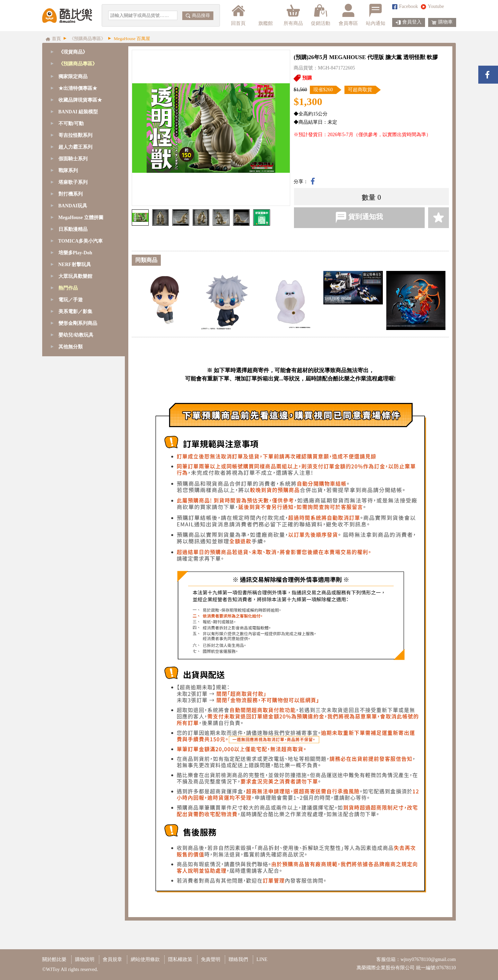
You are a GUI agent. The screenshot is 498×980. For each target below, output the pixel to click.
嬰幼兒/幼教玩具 (76, 522)
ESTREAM (71, 146)
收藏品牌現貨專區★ (80, 287)
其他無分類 (71, 534)
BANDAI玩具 (73, 393)
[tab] (84, 64)
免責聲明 (211, 959)
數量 (369, 197)
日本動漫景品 (74, 228)
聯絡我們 (238, 959)
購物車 (442, 22)
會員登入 (409, 22)
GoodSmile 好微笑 (78, 76)
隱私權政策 (180, 959)
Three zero (70, 158)
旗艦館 (265, 15)
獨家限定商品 (73, 263)
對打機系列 (71, 381)
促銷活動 (321, 15)
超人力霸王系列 (75, 334)
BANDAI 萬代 (74, 216)
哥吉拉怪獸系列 (75, 322)
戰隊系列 (68, 357)
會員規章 (112, 959)
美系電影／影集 (75, 498)
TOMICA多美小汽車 (80, 428)
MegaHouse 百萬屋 (79, 111)
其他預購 (69, 240)
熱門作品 (68, 475)
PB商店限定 (72, 193)
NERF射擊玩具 (75, 451)
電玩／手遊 (71, 487)
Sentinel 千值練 (75, 134)
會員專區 (348, 15)
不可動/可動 (71, 310)
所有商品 (293, 15)
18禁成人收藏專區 (79, 252)
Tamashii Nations (76, 87)
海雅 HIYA (71, 169)
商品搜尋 (198, 15)
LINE (262, 959)
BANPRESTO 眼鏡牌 (81, 99)
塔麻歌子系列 (73, 369)
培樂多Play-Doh (75, 440)
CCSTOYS (70, 122)
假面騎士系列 (73, 346)
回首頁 (238, 15)
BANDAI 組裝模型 (79, 205)
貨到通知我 (359, 217)
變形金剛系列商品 (78, 510)
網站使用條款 (145, 959)
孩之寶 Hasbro (74, 181)
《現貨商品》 (73, 52)
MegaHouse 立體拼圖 (81, 404)
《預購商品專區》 (78, 64)
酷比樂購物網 (67, 16)
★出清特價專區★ (78, 275)
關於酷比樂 (54, 959)
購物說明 (85, 959)
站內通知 (376, 15)
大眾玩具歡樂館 (75, 463)
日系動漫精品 (73, 416)
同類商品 (146, 260)
